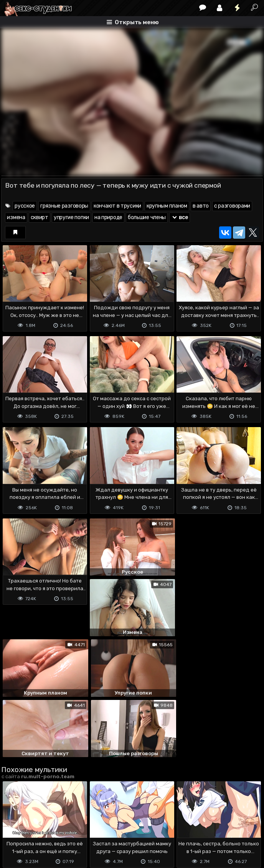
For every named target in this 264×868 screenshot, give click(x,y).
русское (25, 206)
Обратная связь (81, 832)
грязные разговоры (64, 206)
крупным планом (167, 206)
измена (16, 217)
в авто (201, 206)
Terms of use (41, 832)
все (180, 217)
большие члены (147, 217)
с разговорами (232, 206)
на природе (108, 217)
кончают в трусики (117, 206)
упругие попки (71, 217)
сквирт (40, 217)
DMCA (13, 832)
